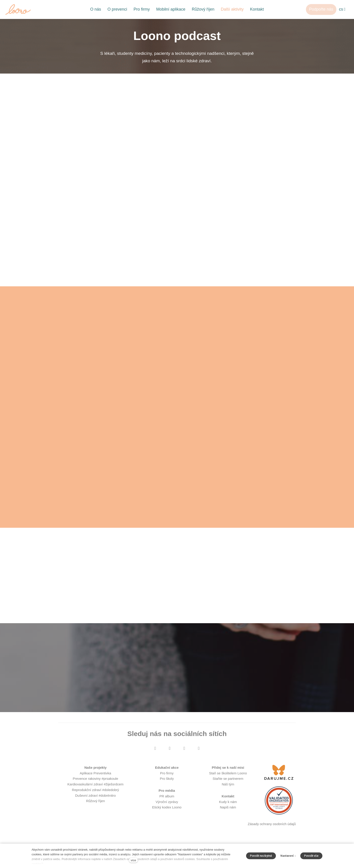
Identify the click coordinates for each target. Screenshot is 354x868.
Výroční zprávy (167, 807)
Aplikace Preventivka (95, 778)
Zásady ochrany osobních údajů (272, 829)
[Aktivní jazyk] (342, 9)
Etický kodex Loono (167, 812)
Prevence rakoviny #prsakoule (95, 784)
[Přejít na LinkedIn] (199, 753)
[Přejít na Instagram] (170, 753)
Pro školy (167, 784)
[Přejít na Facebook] (155, 753)
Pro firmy (167, 778)
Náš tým (228, 789)
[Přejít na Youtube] (184, 753)
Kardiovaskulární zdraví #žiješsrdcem (95, 789)
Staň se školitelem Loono (228, 778)
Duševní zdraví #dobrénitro (95, 800)
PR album (167, 801)
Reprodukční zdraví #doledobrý (95, 795)
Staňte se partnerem (228, 784)
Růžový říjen (95, 806)
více (133, 860)
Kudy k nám (228, 807)
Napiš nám (228, 812)
